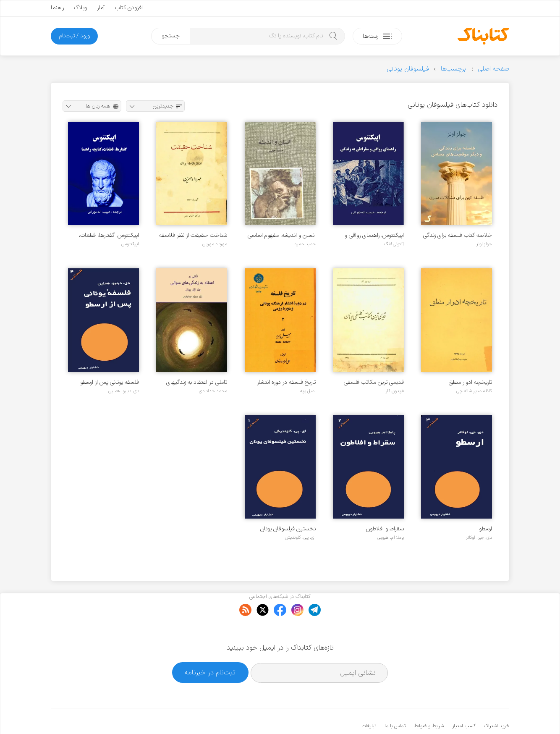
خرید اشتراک (497, 700)
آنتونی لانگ (394, 244)
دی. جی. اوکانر (479, 537)
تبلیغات (369, 700)
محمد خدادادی (213, 391)
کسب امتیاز (464, 700)
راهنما (57, 8)
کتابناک (465, 714)
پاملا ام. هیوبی (391, 537)
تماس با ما (395, 700)
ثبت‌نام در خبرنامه (210, 647)
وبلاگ (80, 8)
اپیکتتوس (130, 244)
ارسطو (485, 529)
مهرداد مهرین (215, 244)
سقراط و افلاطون (385, 529)
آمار (101, 8)
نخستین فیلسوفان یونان (288, 529)
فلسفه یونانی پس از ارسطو (110, 382)
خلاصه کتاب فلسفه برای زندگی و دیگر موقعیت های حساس (458, 235)
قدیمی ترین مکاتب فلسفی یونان (374, 382)
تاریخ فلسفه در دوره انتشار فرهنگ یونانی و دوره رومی (286, 382)
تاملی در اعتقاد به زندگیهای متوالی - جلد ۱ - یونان (197, 382)
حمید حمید (305, 244)
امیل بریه (308, 391)
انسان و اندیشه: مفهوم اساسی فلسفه (282, 235)
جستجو (171, 36)
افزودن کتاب (129, 8)
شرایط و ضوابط (429, 700)
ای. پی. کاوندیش (300, 537)
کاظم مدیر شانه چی (474, 391)
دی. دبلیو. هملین (124, 391)
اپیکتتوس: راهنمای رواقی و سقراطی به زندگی (374, 235)
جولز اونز (484, 244)
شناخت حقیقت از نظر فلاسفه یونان (193, 235)
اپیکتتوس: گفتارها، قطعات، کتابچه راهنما (109, 235)
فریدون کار (395, 391)
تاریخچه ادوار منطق (470, 382)
